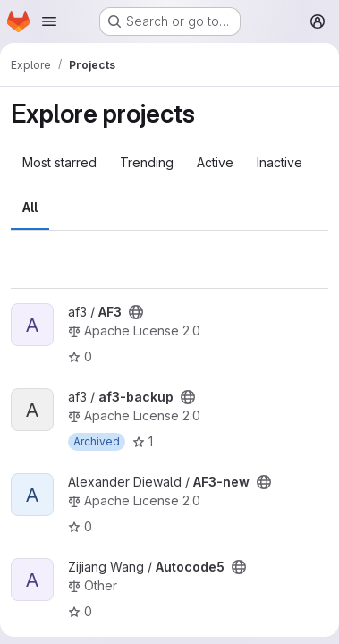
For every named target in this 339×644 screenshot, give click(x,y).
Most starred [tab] (59, 162)
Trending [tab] (147, 162)
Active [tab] (215, 162)
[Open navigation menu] (49, 21)
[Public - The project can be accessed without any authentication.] (136, 312)
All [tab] (30, 207)
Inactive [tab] (280, 162)
